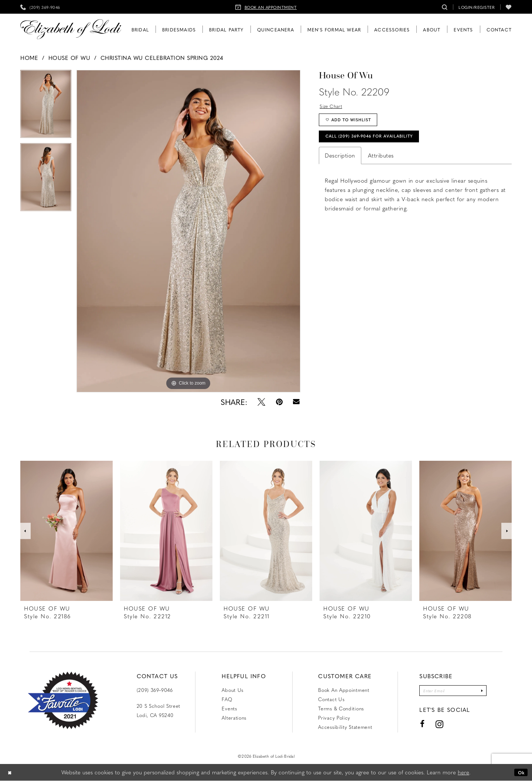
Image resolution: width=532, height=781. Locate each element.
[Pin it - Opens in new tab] (279, 402)
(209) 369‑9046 (155, 690)
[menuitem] (40, 7)
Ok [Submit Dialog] (519, 772)
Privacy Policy (334, 718)
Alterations (234, 718)
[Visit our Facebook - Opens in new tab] (415, 726)
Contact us (331, 699)
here (463, 772)
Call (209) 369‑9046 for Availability (381, 144)
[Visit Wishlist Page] (509, 7)
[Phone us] (40, 7)
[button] (477, 7)
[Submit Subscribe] (489, 692)
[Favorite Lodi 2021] (63, 700)
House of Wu (69, 58)
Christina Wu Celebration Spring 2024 (162, 58)
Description (340, 165)
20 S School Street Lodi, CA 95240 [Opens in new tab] (159, 710)
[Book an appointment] (266, 7)
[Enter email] (453, 692)
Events (229, 708)
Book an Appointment (344, 690)
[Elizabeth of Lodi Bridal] (71, 29)
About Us (233, 690)
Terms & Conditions (341, 708)
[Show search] (445, 7)
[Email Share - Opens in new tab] (296, 402)
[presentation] (66, 531)
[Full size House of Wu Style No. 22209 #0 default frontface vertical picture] (188, 231)
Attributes (381, 165)
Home (29, 58)
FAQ (227, 699)
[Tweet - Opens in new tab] (261, 402)
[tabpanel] (46, 106)
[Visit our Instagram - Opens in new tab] (432, 726)
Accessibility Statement (345, 727)
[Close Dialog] (11, 773)
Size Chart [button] (333, 107)
